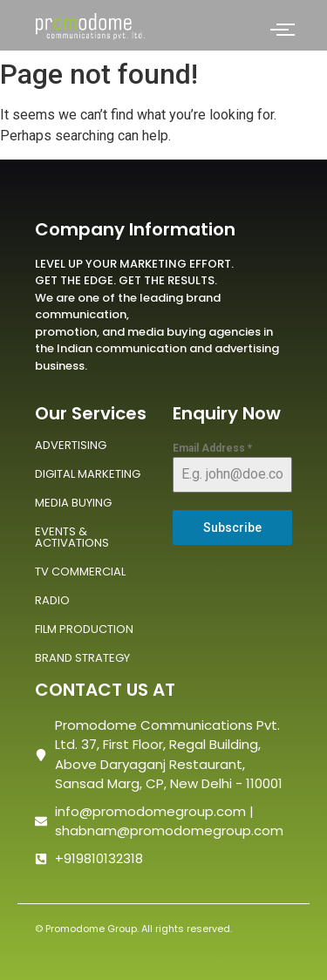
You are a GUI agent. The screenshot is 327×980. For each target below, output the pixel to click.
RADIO (52, 600)
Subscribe (232, 527)
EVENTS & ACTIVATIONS (72, 537)
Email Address (212, 448)
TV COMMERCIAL (80, 572)
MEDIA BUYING (73, 503)
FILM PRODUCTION (84, 629)
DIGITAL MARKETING (88, 474)
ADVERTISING (71, 445)
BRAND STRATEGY (82, 658)
